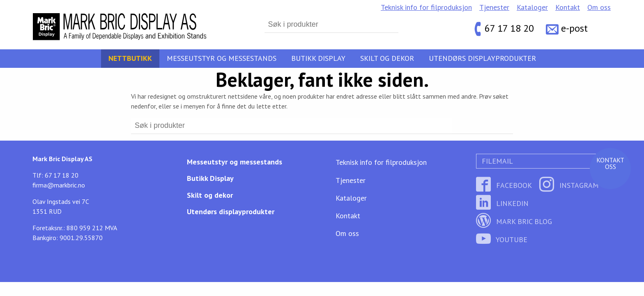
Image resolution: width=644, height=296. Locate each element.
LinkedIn (502, 203)
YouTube (502, 239)
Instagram (569, 185)
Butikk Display (318, 58)
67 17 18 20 (509, 29)
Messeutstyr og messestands (222, 58)
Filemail (496, 161)
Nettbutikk (130, 58)
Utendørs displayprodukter (482, 58)
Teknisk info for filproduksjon (426, 7)
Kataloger (532, 7)
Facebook (504, 185)
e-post (574, 29)
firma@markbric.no (59, 185)
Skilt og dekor (387, 58)
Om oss (599, 7)
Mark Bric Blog (514, 221)
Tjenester (494, 7)
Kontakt (568, 7)
